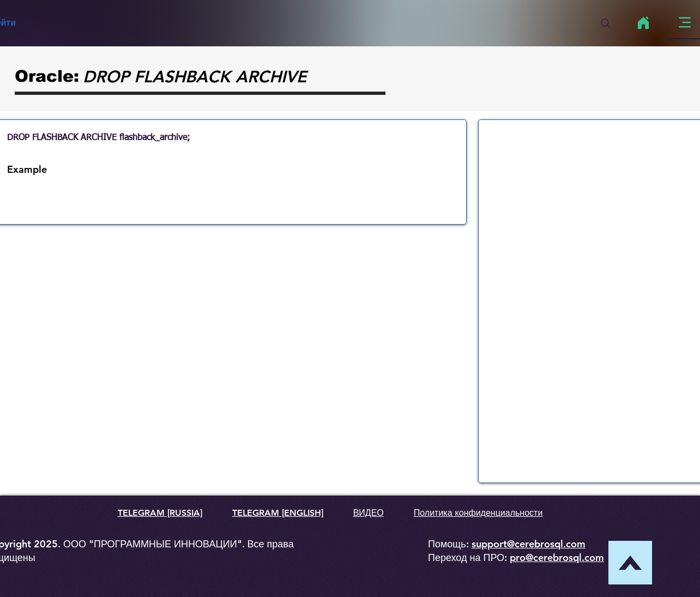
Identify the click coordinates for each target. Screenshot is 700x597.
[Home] (643, 23)
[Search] (606, 23)
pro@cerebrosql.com (557, 557)
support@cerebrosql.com (529, 544)
